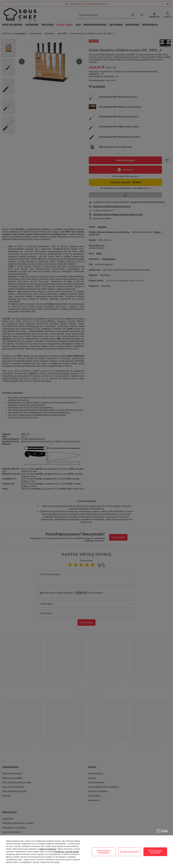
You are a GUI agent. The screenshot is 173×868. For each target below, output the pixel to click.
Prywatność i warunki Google (67, 852)
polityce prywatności (48, 849)
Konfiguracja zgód (129, 852)
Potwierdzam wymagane (104, 852)
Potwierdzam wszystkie (155, 852)
